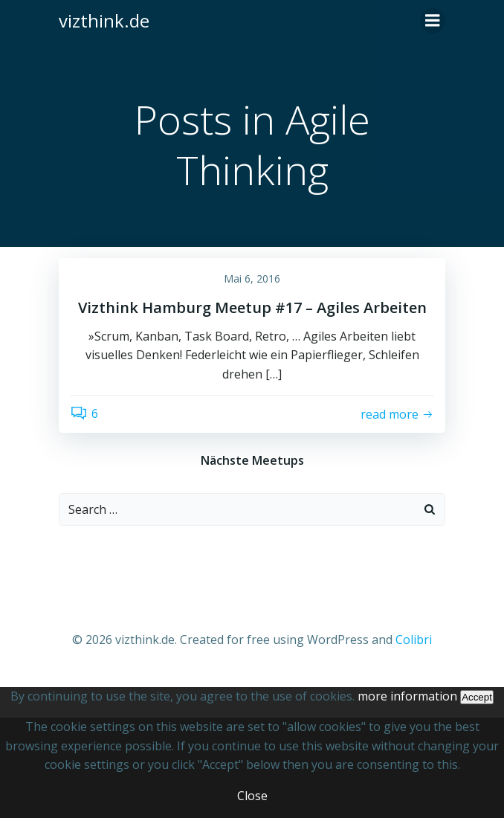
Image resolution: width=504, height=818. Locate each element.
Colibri (414, 640)
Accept (477, 697)
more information (407, 696)
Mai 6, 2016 (252, 278)
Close (252, 796)
